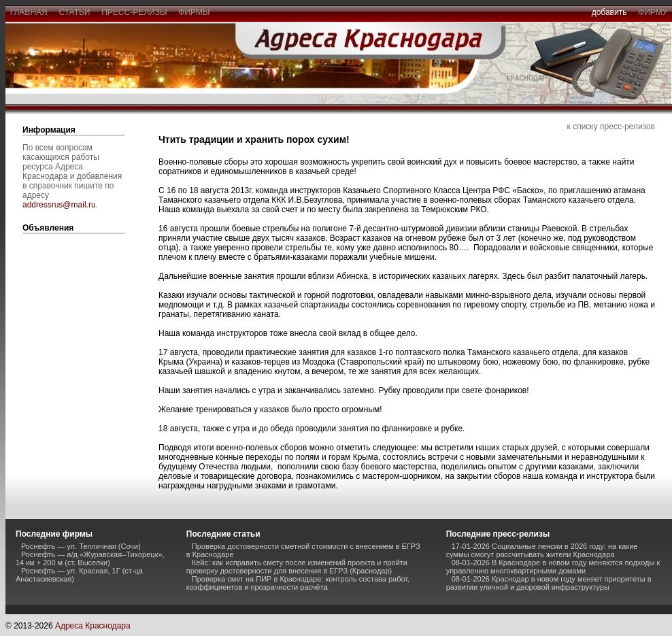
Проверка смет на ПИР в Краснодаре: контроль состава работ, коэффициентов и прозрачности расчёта (298, 583)
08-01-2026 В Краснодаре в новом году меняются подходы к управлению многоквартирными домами (553, 567)
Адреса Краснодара (93, 626)
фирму (653, 12)
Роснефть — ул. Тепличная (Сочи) (81, 546)
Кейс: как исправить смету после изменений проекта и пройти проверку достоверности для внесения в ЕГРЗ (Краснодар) (297, 567)
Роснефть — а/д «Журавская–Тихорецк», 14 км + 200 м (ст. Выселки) (90, 558)
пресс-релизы (135, 12)
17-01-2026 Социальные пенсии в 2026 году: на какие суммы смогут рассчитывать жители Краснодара (542, 550)
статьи (74, 12)
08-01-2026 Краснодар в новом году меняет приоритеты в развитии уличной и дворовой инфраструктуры (549, 583)
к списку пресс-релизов (611, 127)
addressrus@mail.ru (59, 205)
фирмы (195, 12)
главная (29, 12)
